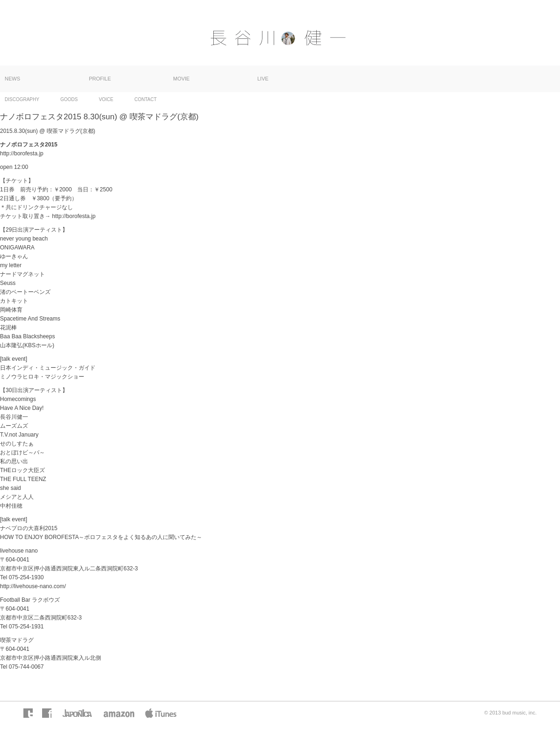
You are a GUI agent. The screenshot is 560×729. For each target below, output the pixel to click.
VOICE (106, 99)
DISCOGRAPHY (22, 99)
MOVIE (181, 79)
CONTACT (145, 99)
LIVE (263, 79)
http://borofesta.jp (22, 153)
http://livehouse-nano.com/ (33, 586)
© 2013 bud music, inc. (510, 713)
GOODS (69, 99)
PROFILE (100, 79)
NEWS (12, 79)
